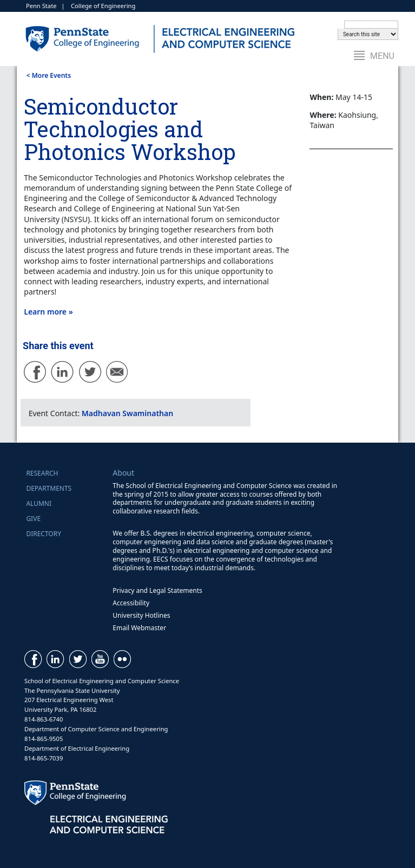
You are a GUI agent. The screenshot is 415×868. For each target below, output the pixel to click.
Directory (44, 534)
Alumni (39, 503)
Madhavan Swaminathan (127, 413)
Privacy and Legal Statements (157, 590)
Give (33, 519)
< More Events (49, 75)
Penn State (41, 6)
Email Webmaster (139, 628)
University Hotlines (141, 615)
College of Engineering (103, 6)
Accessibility (131, 603)
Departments (49, 488)
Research (42, 473)
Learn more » (48, 312)
